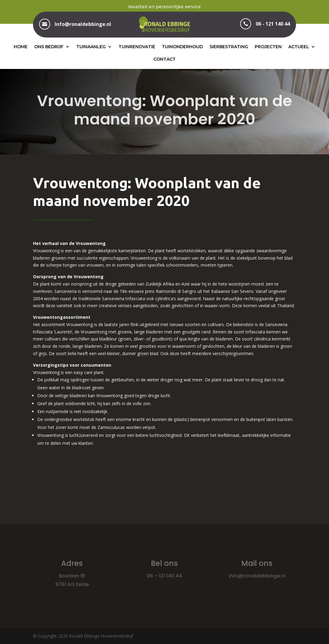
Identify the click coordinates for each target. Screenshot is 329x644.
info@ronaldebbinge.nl (257, 576)
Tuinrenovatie (137, 47)
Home (21, 47)
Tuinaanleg (91, 47)
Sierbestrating (229, 47)
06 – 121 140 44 (164, 576)
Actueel (299, 47)
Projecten (268, 47)
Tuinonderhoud (182, 47)
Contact (164, 59)
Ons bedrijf (49, 47)
